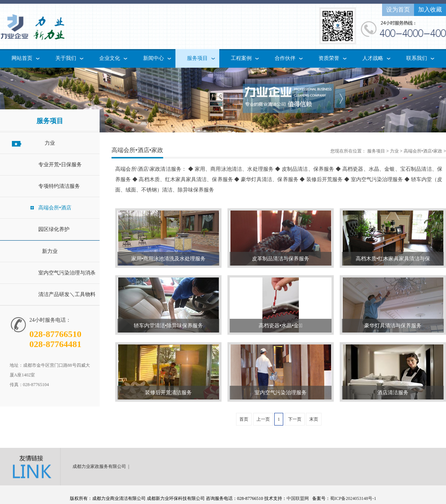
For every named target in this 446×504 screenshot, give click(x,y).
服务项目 (197, 58)
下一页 (295, 419)
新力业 (50, 251)
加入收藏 (430, 9)
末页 (314, 419)
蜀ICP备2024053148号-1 (353, 498)
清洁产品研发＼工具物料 (67, 294)
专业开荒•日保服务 (60, 165)
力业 (50, 143)
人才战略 (373, 58)
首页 (244, 419)
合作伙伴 (285, 58)
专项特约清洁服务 (59, 186)
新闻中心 (153, 58)
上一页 (263, 419)
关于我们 (66, 58)
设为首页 (398, 9)
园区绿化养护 (54, 229)
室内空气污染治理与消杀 (67, 273)
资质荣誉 (329, 58)
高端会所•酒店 (55, 208)
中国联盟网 (298, 498)
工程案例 (241, 58)
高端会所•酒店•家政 (423, 151)
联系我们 (417, 58)
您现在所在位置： (348, 151)
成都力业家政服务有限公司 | (102, 466)
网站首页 (22, 58)
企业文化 (110, 58)
